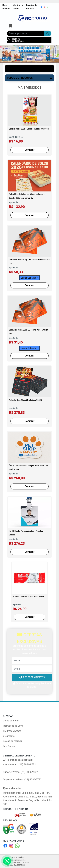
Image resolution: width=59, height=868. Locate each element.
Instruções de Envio (13, 726)
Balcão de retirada (13, 741)
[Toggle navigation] (10, 18)
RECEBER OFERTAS (34, 677)
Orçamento (9, 736)
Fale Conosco (10, 746)
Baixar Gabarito (29, 278)
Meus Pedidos (6, 7)
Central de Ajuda (18, 7)
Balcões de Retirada (32, 7)
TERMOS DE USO (12, 731)
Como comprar (11, 721)
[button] (4, 54)
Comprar (29, 150)
